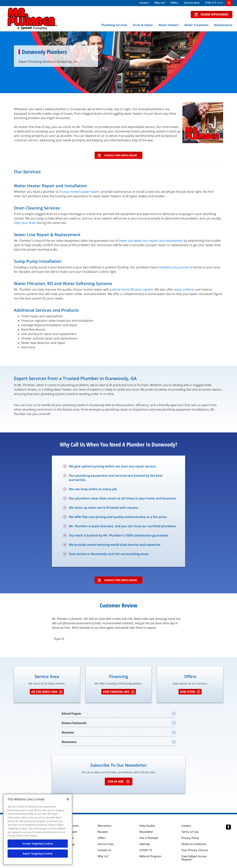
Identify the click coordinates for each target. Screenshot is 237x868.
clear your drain (25, 223)
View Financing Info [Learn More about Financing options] (119, 692)
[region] (38, 829)
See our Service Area (47, 692)
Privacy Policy (190, 838)
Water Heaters (169, 25)
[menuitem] (144, 3)
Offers (174, 3)
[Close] (68, 799)
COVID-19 (146, 850)
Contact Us (104, 850)
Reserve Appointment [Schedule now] (212, 14)
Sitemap (145, 844)
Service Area (192, 3)
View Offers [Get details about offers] (190, 692)
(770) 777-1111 (214, 3)
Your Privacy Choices (195, 850)
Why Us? (160, 3)
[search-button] (229, 3)
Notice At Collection (194, 844)
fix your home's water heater (80, 192)
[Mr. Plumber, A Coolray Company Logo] (32, 19)
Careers (144, 3)
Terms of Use (190, 832)
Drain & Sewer (143, 25)
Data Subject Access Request (194, 858)
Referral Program (150, 856)
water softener (184, 289)
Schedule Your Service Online (117, 155)
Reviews (103, 832)
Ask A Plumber (149, 838)
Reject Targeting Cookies (38, 854)
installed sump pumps (173, 267)
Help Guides (147, 826)
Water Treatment (196, 25)
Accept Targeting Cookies (38, 844)
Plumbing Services (114, 25)
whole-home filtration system (133, 289)
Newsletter (146, 832)
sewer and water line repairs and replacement (151, 241)
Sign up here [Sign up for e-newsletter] (119, 782)
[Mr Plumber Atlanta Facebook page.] (228, 828)
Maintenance (223, 25)
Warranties (105, 826)
